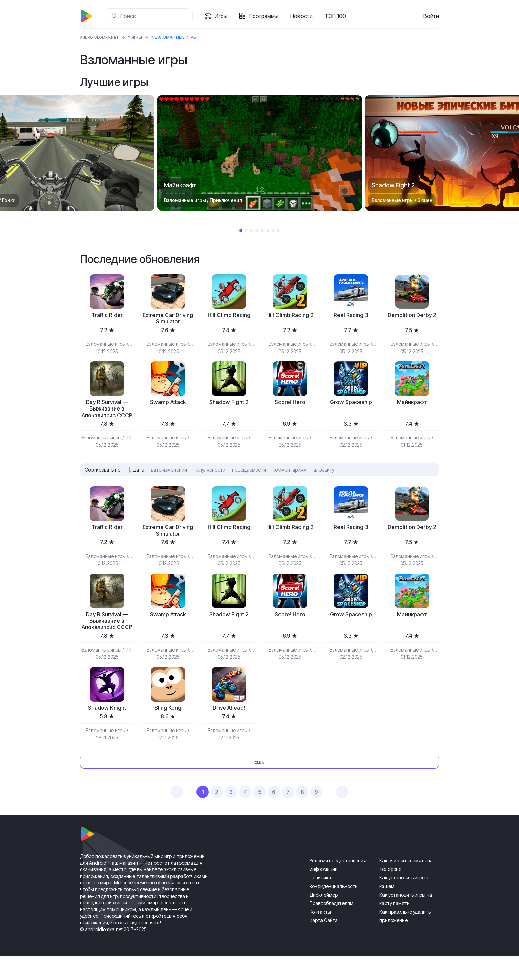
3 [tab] (251, 231)
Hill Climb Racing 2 (290, 315)
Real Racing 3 (351, 315)
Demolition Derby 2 (412, 315)
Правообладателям (331, 927)
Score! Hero (290, 404)
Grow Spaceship (351, 404)
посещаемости (249, 481)
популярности (210, 481)
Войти (431, 16)
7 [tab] (273, 231)
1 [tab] (241, 231)
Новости (303, 16)
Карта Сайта (324, 944)
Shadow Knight (107, 731)
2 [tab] (246, 231)
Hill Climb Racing (229, 315)
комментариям (290, 481)
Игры (222, 16)
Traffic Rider (107, 315)
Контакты (320, 935)
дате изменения (169, 481)
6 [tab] (268, 231)
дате (139, 481)
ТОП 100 (337, 16)
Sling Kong (168, 731)
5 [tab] (262, 231)
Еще (259, 785)
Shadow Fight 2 (229, 404)
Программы (265, 16)
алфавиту (324, 481)
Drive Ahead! (229, 731)
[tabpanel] (260, 153)
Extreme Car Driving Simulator (168, 319)
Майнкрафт (412, 404)
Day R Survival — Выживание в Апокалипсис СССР (107, 415)
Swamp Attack (168, 404)
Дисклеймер (324, 918)
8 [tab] (278, 231)
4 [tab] (257, 231)
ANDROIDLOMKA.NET (102, 37)
